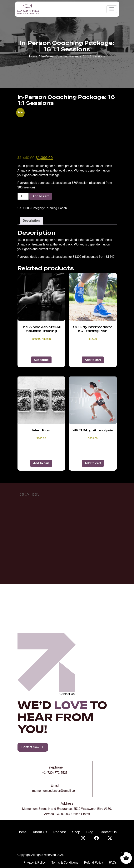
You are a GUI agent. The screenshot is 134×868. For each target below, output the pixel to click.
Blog (90, 832)
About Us (40, 832)
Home (33, 56)
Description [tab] (31, 221)
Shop (76, 832)
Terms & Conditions (65, 863)
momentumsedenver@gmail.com (55, 791)
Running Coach (56, 208)
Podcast (60, 832)
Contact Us (108, 832)
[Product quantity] (23, 196)
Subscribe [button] (41, 360)
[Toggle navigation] (112, 9)
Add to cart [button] (93, 360)
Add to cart (41, 196)
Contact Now (33, 747)
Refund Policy (94, 863)
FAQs (113, 863)
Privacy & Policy (35, 863)
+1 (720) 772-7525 (55, 773)
